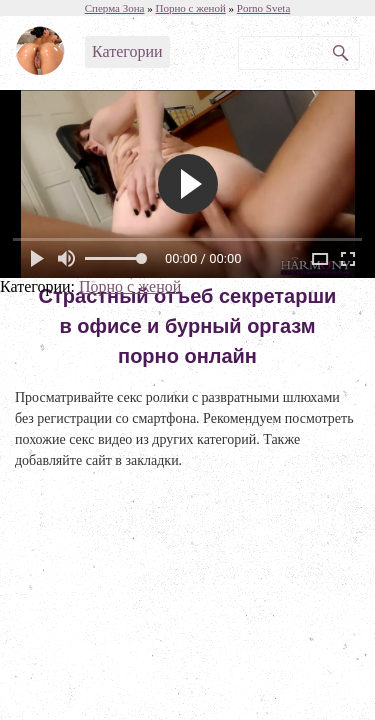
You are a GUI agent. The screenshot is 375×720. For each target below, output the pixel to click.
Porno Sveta (263, 8)
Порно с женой (130, 286)
